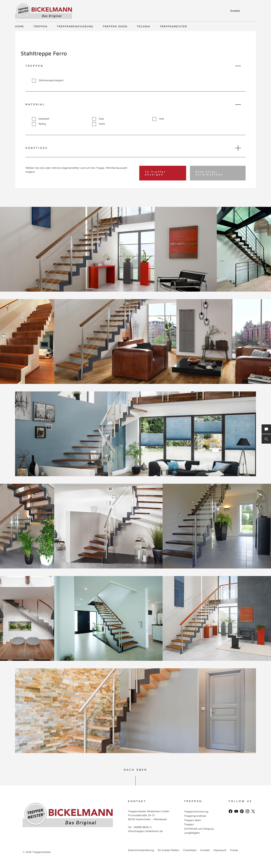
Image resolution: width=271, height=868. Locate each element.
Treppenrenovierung (75, 26)
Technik (144, 26)
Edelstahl (41, 119)
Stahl (99, 124)
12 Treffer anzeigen (156, 173)
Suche (223, 11)
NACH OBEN (135, 770)
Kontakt (235, 11)
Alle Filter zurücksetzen (209, 173)
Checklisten (190, 850)
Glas (98, 119)
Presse (234, 850)
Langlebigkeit (192, 833)
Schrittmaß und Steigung (199, 829)
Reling (39, 124)
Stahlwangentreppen (48, 80)
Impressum (220, 850)
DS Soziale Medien (169, 850)
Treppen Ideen (115, 26)
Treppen (40, 26)
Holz (158, 119)
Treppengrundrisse (195, 816)
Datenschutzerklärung (141, 850)
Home (19, 26)
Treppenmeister (173, 26)
